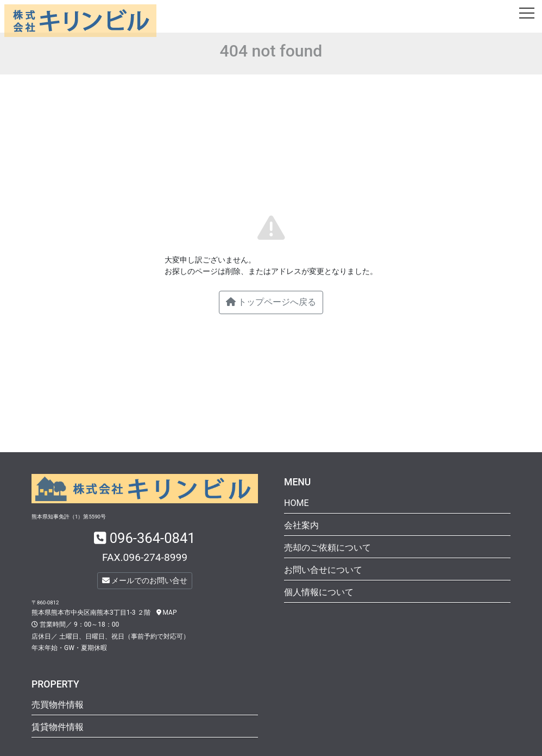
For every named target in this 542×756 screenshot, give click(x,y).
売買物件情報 (58, 705)
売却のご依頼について (327, 548)
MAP (167, 613)
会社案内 (301, 525)
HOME (296, 503)
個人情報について (319, 592)
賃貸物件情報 (58, 727)
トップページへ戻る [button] (271, 302)
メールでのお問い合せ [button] (145, 580)
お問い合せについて (323, 570)
